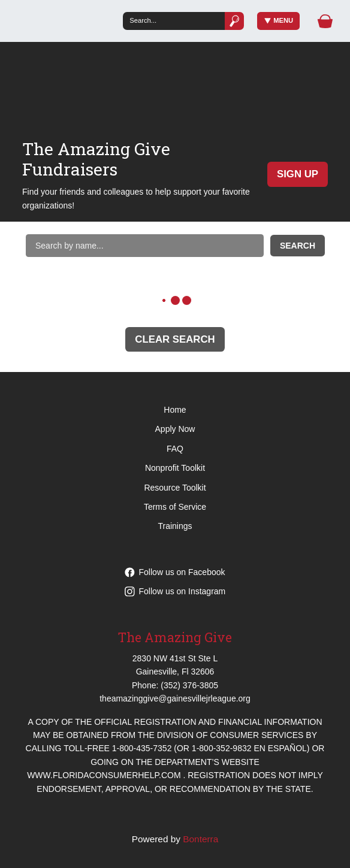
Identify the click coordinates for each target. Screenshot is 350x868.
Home (175, 410)
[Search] (174, 21)
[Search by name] (145, 246)
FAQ (175, 449)
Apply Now (175, 429)
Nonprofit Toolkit (175, 468)
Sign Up (298, 174)
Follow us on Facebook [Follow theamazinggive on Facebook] (175, 572)
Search (298, 246)
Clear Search (175, 339)
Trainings (175, 526)
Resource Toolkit (175, 488)
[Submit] (234, 21)
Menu (279, 21)
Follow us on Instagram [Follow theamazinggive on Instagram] (175, 591)
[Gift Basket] (325, 21)
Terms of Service (175, 507)
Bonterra (200, 839)
